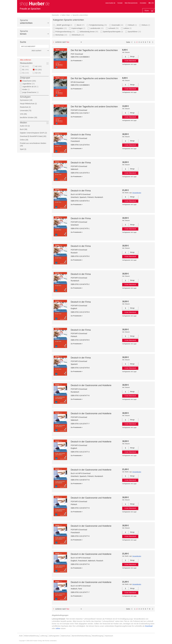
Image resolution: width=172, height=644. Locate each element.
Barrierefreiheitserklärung (81, 636)
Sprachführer (135, 32)
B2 (39, 70)
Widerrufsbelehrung (31, 636)
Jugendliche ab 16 (31, 87)
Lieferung (44, 636)
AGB (21, 636)
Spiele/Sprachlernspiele (113, 32)
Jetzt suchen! (36, 51)
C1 (26, 73)
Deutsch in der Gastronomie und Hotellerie (91, 385)
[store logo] (35, 6)
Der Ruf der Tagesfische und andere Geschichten (94, 50)
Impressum (109, 636)
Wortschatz (62, 35)
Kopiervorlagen (79, 28)
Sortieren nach (60, 42)
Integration (61, 28)
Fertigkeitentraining (98, 25)
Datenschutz (66, 636)
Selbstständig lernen (89, 32)
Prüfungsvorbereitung (65, 32)
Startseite (55, 15)
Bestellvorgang (98, 636)
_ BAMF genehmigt (64, 25)
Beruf (81, 25)
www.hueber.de (110, 3)
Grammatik (118, 25)
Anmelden (143, 3)
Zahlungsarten (54, 636)
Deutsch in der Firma (81, 135)
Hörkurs (146, 25)
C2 (38, 73)
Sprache (26, 22)
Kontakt (120, 3)
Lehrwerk (114, 28)
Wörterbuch (78, 35)
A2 (39, 66)
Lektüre (128, 28)
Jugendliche (29, 84)
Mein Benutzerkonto (131, 3)
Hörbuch (133, 25)
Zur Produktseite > (77, 61)
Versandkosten (137, 193)
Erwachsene (30, 81)
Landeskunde (97, 28)
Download (149, 626)
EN (153, 3)
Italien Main (66, 15)
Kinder (26, 89)
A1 (26, 66)
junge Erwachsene (31, 92)
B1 (26, 70)
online (58, 628)
